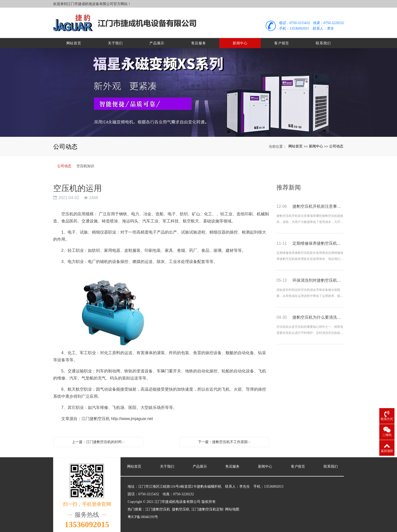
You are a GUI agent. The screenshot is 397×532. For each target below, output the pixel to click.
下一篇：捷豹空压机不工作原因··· (224, 439)
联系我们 (323, 41)
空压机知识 (85, 163)
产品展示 (157, 41)
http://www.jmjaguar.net (132, 416)
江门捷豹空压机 (158, 507)
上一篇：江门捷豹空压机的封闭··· (98, 439)
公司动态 (336, 144)
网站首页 (74, 41)
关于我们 (115, 41)
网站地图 (232, 507)
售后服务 (199, 41)
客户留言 (282, 41)
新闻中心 (240, 41)
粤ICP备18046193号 (143, 514)
